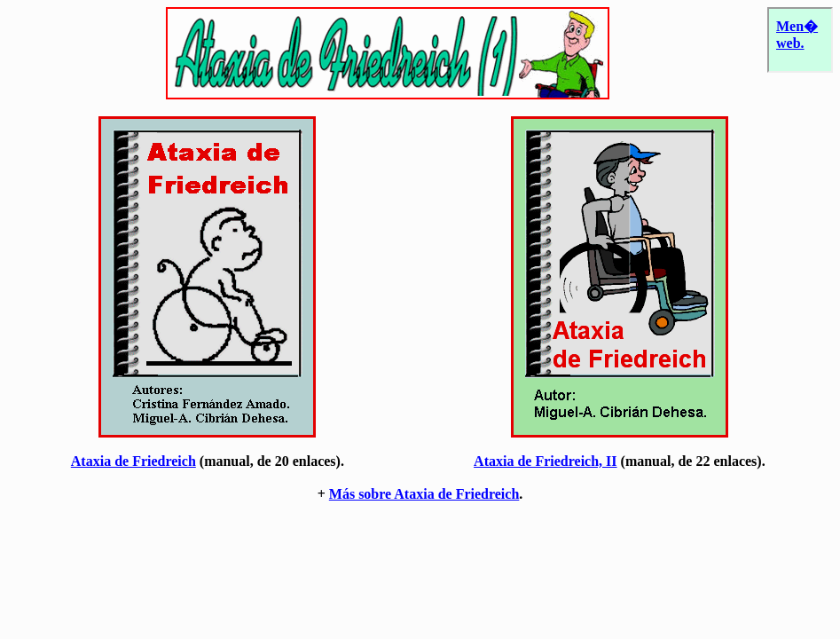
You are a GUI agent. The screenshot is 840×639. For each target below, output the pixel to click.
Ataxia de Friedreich (133, 461)
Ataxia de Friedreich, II (545, 461)
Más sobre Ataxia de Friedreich (424, 494)
